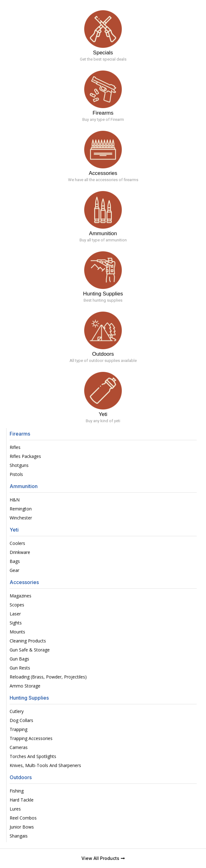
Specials (103, 53)
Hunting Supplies (103, 294)
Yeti (103, 414)
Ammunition (103, 233)
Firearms (103, 113)
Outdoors (103, 354)
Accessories (103, 173)
